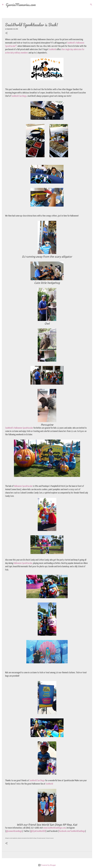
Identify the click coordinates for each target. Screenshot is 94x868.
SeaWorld (53, 49)
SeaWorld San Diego (19, 96)
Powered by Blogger (47, 865)
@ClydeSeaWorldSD (38, 831)
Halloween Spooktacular (23, 486)
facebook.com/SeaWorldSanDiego (72, 831)
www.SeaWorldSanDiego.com (54, 828)
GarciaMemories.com (21, 5)
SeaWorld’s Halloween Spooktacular (19, 428)
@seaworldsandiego (14, 831)
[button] (6, 33)
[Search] (39, 5)
